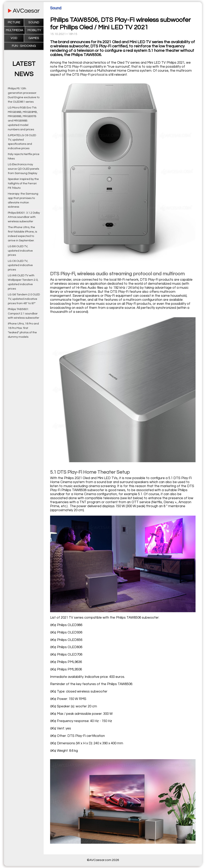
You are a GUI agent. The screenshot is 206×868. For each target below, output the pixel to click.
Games (34, 38)
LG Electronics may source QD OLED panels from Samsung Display (23, 169)
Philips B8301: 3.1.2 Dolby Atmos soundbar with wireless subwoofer (24, 217)
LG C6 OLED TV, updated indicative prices (20, 265)
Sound (34, 22)
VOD (14, 38)
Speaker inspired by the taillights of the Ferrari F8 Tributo (23, 183)
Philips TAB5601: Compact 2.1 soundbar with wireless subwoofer (24, 314)
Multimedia (14, 30)
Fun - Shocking (24, 46)
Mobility (34, 30)
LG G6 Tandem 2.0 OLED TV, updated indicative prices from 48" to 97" (24, 299)
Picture (14, 22)
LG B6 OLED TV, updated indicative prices (20, 251)
